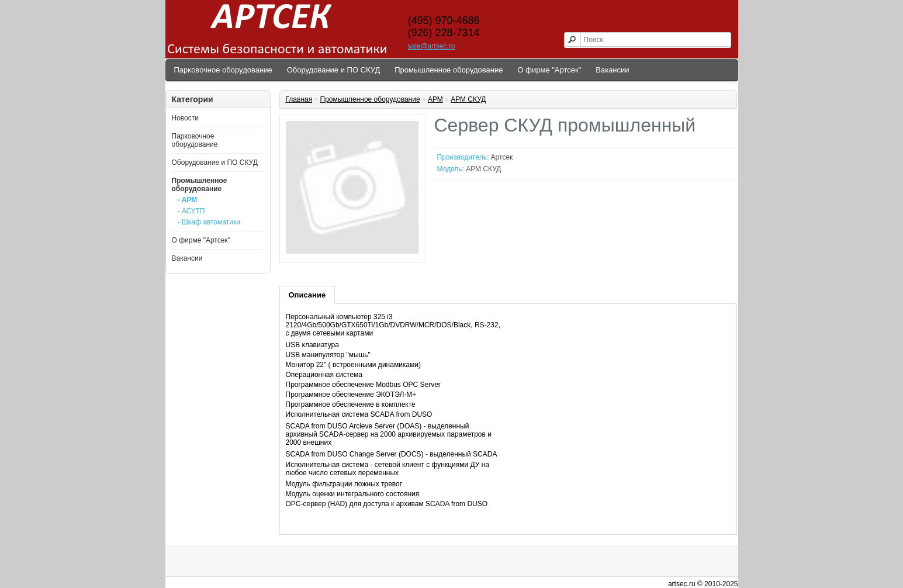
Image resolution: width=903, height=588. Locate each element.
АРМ (435, 99)
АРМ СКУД (468, 99)
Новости (185, 118)
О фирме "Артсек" (550, 70)
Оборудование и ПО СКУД (334, 70)
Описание (307, 295)
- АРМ (188, 200)
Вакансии (612, 70)
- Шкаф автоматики (209, 222)
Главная (299, 99)
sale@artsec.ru (432, 46)
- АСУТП (191, 211)
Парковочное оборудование (223, 70)
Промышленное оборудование (449, 70)
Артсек (502, 157)
